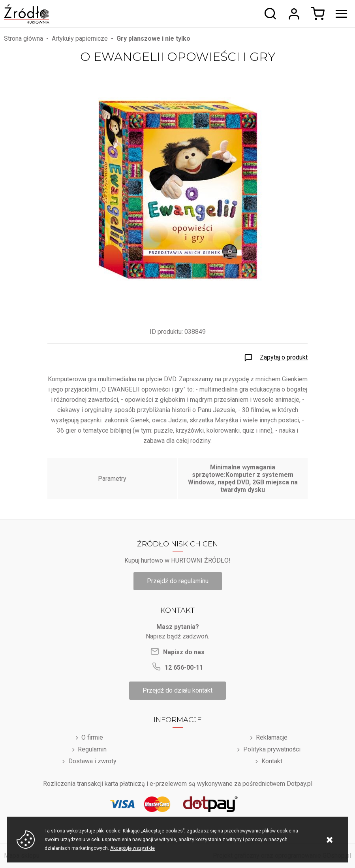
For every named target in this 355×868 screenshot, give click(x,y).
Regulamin (92, 749)
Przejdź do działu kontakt (177, 690)
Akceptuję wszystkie (132, 848)
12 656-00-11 (184, 667)
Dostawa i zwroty (92, 761)
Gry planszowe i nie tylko (153, 39)
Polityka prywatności (272, 749)
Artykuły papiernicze (80, 39)
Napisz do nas (184, 652)
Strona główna (23, 39)
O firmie (92, 737)
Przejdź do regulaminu (178, 581)
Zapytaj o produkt (284, 357)
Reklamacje (272, 737)
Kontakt (272, 761)
